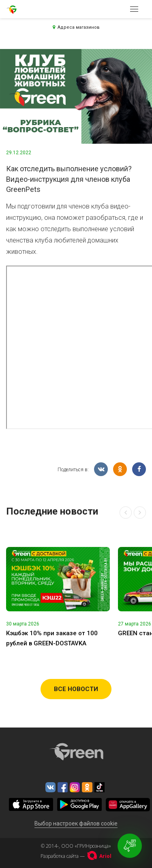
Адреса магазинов (76, 27)
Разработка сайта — (76, 856)
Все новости (76, 689)
